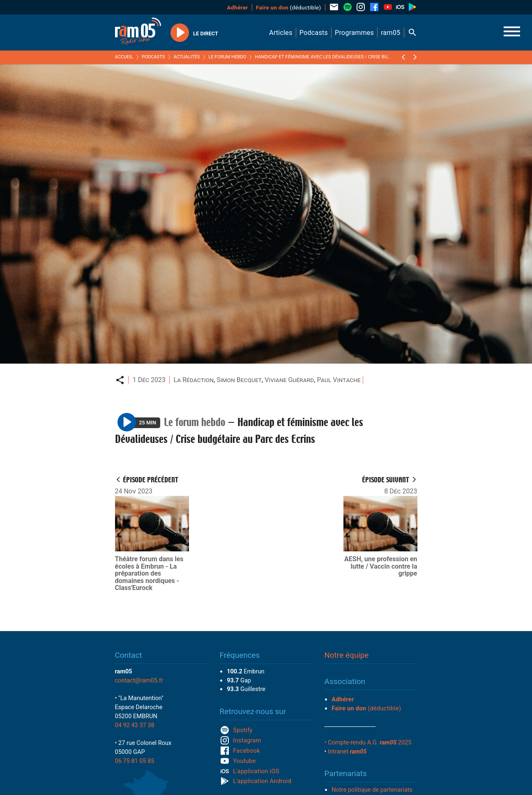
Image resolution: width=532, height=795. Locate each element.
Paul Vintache (339, 380)
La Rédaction (193, 380)
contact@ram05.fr (139, 680)
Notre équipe (347, 655)
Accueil (124, 57)
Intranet (347, 751)
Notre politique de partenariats (372, 790)
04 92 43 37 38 (135, 725)
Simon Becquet (239, 380)
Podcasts (153, 57)
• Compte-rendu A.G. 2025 (368, 742)
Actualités (187, 57)
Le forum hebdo (227, 57)
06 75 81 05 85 (135, 761)
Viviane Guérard (289, 380)
